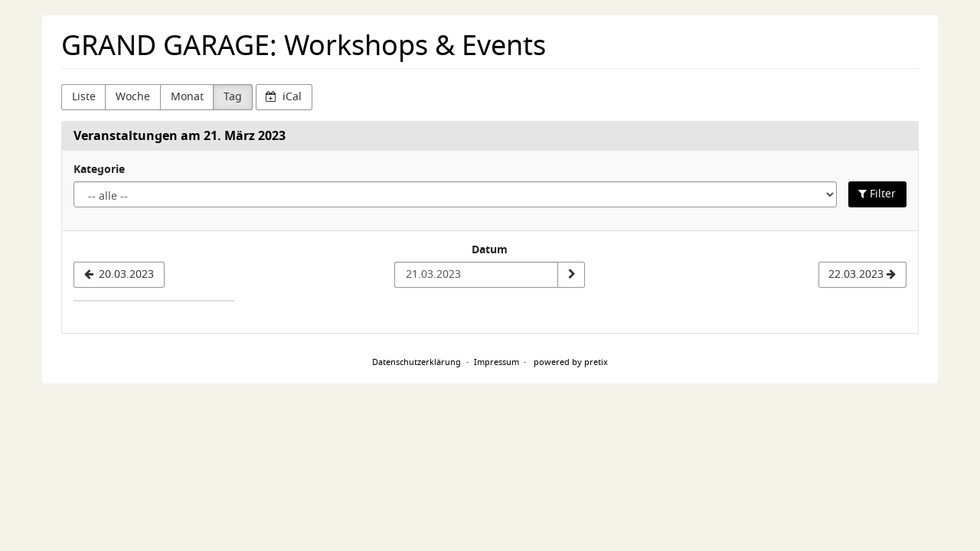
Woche (133, 97)
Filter (877, 194)
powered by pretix (571, 362)
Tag (233, 97)
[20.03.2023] (119, 275)
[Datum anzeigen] (571, 275)
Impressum (497, 362)
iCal (284, 97)
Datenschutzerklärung (416, 362)
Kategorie (99, 170)
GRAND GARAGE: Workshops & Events (304, 46)
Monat (187, 97)
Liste (84, 97)
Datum (490, 250)
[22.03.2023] (862, 275)
